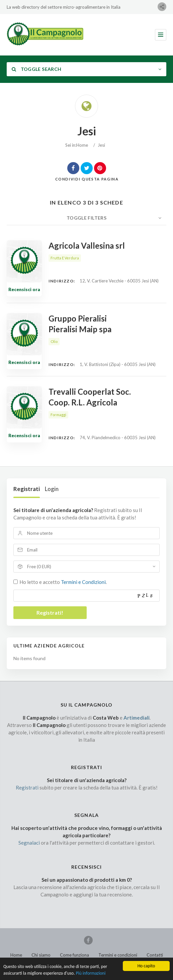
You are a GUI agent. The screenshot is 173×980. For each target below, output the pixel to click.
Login (52, 489)
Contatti (155, 955)
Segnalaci (29, 843)
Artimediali (137, 718)
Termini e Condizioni (83, 582)
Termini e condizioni (118, 955)
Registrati (27, 489)
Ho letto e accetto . (63, 582)
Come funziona (74, 955)
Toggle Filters (86, 218)
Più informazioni (92, 977)
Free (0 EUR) (39, 567)
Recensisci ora (24, 289)
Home (82, 145)
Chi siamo (41, 955)
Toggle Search (36, 69)
